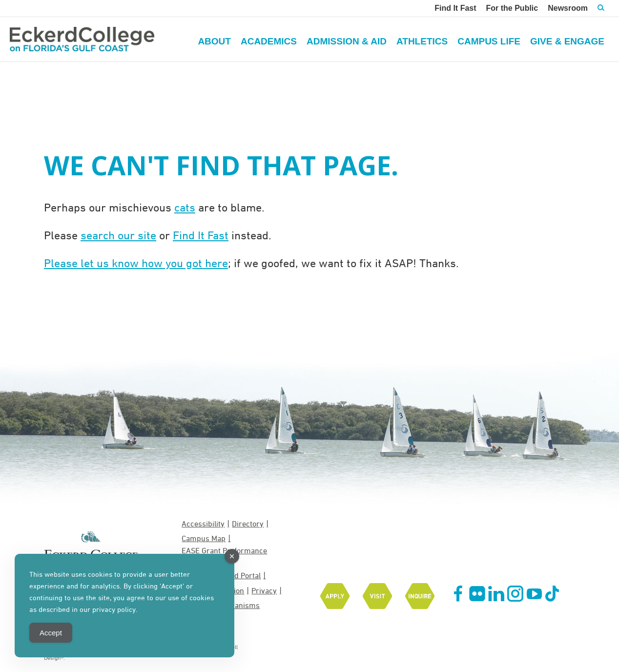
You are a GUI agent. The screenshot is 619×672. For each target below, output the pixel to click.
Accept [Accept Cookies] (51, 633)
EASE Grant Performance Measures (224, 556)
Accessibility (203, 524)
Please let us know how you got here (136, 263)
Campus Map (204, 538)
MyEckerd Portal (233, 575)
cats (185, 207)
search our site (118, 235)
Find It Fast (201, 235)
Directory (248, 524)
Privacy (264, 590)
